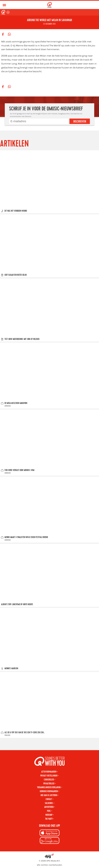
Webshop (49, 815)
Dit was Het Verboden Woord (16, 211)
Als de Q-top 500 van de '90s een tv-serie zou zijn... (25, 733)
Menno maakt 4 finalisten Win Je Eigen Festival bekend (26, 537)
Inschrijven (80, 122)
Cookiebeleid (49, 780)
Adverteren (49, 807)
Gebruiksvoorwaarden (49, 791)
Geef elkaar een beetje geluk (16, 275)
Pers (49, 811)
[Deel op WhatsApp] (9, 34)
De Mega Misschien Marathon (16, 403)
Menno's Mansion (11, 668)
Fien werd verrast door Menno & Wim (19, 470)
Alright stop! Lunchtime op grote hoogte (17, 604)
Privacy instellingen (49, 776)
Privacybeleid (49, 784)
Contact (49, 799)
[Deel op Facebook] (3, 34)
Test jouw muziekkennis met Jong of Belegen (22, 339)
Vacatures (49, 803)
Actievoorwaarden (49, 772)
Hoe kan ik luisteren (49, 795)
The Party (49, 819)
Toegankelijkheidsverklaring (49, 787)
